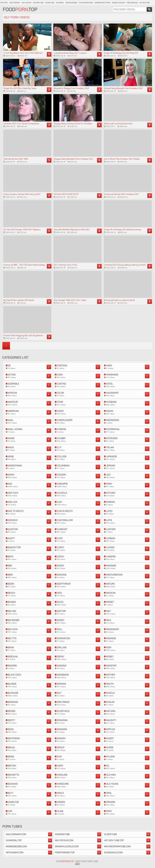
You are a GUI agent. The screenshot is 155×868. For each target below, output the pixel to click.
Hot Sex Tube (145, 3)
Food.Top (20, 9)
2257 (78, 864)
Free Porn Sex (132, 3)
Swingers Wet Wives (103, 3)
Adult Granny (15, 3)
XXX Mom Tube (38, 3)
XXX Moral (60, 3)
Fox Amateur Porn (86, 3)
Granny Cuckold (118, 3)
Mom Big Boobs (71, 3)
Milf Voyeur (27, 3)
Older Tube (50, 3)
